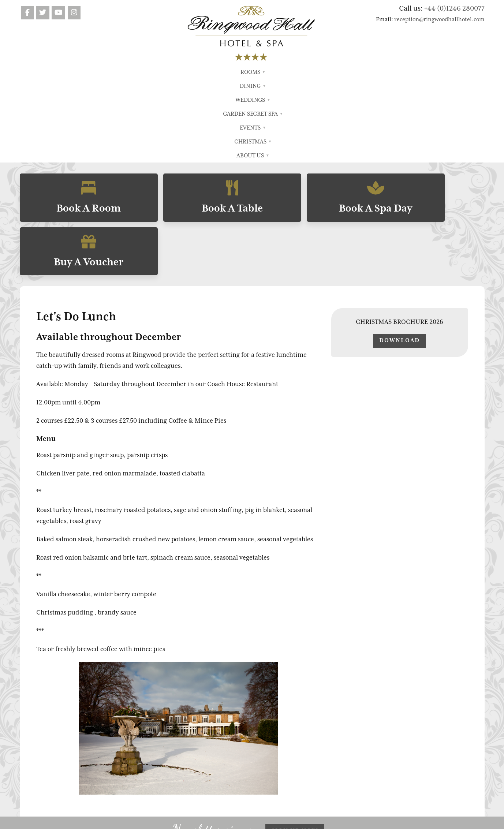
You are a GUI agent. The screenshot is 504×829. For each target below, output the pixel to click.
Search (329, 746)
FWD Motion (279, 820)
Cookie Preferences (353, 766)
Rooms (137, 72)
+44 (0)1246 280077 (454, 8)
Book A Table (193, 113)
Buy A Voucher (428, 113)
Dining (165, 72)
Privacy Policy (338, 737)
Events (293, 72)
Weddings (198, 72)
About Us (365, 72)
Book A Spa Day (311, 113)
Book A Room (76, 113)
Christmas (327, 72)
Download (400, 201)
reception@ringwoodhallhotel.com (439, 19)
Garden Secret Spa (248, 72)
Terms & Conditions (346, 727)
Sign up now (295, 691)
